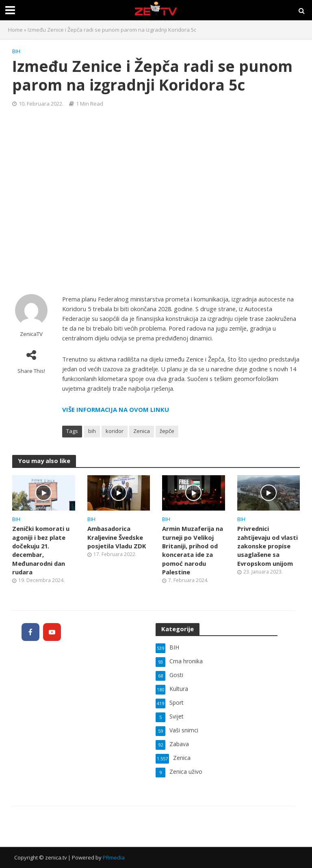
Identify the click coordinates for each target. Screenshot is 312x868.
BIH (16, 51)
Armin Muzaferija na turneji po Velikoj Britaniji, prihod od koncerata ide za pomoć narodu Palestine (193, 550)
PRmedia (114, 857)
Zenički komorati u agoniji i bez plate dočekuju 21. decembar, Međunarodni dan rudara (41, 550)
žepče (167, 431)
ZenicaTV (31, 334)
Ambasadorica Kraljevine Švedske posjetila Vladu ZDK (117, 537)
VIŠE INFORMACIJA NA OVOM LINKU (116, 409)
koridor (115, 431)
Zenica (142, 431)
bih (92, 431)
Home (15, 30)
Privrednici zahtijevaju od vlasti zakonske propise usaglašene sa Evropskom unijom (268, 546)
